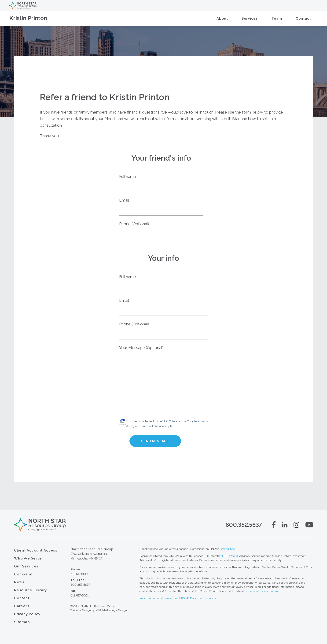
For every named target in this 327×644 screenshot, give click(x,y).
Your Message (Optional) (141, 348)
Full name (128, 177)
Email (124, 200)
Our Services (26, 566)
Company (23, 574)
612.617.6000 (80, 574)
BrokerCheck (228, 549)
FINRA (226, 556)
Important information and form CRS (162, 598)
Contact (303, 18)
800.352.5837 (244, 525)
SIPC (235, 556)
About (222, 18)
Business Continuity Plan (206, 598)
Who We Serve (28, 558)
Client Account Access (36, 550)
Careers (22, 606)
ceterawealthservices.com (261, 591)
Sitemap (22, 622)
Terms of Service (153, 426)
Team (277, 18)
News (19, 582)
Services (250, 18)
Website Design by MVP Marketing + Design (99, 610)
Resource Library (30, 590)
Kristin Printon (28, 18)
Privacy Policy (27, 614)
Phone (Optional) (134, 224)
